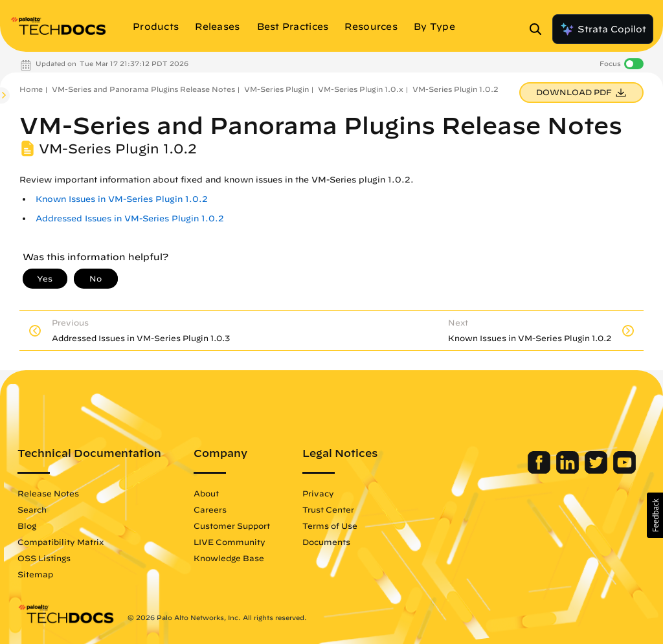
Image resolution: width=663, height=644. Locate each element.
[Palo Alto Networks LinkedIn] (569, 471)
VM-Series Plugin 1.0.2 (455, 89)
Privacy (318, 493)
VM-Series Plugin (276, 89)
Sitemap (35, 574)
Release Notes (48, 493)
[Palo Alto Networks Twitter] (597, 471)
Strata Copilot (603, 29)
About (206, 493)
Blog (27, 526)
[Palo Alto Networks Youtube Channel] (624, 471)
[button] (655, 515)
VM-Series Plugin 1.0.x (361, 89)
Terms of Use (330, 526)
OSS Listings (44, 558)
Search (32, 509)
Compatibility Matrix (61, 542)
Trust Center (328, 509)
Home (31, 89)
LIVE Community (230, 542)
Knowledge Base (229, 558)
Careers (210, 509)
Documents (326, 542)
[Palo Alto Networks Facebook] (540, 471)
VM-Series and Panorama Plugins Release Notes (143, 89)
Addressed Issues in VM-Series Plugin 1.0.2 (130, 218)
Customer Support (232, 526)
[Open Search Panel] (539, 29)
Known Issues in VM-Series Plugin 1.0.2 (122, 199)
